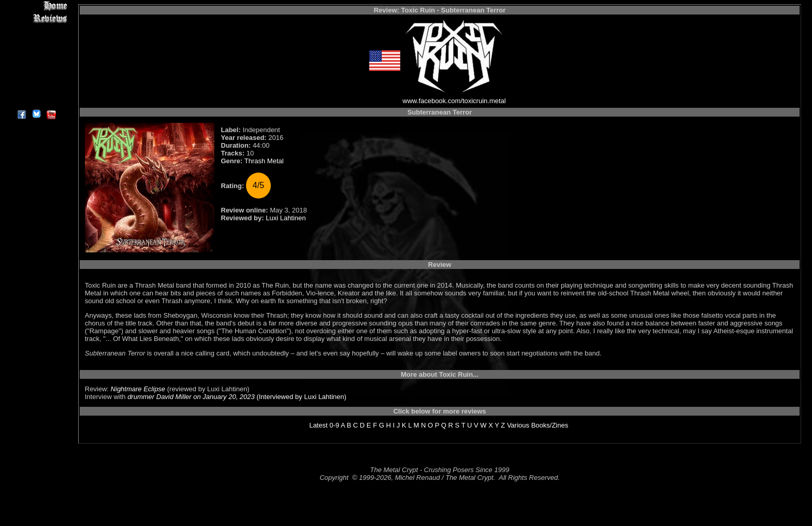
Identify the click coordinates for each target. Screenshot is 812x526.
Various (518, 425)
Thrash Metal (264, 161)
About (36, 101)
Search (36, 77)
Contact (36, 89)
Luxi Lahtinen (286, 218)
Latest (318, 425)
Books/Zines (550, 425)
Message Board (36, 54)
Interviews (36, 30)
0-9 (334, 425)
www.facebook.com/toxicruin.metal (454, 101)
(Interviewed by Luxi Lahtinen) (301, 397)
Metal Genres (36, 66)
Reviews (36, 18)
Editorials (36, 42)
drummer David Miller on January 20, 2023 (191, 397)
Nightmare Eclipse (138, 389)
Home (36, 6)
